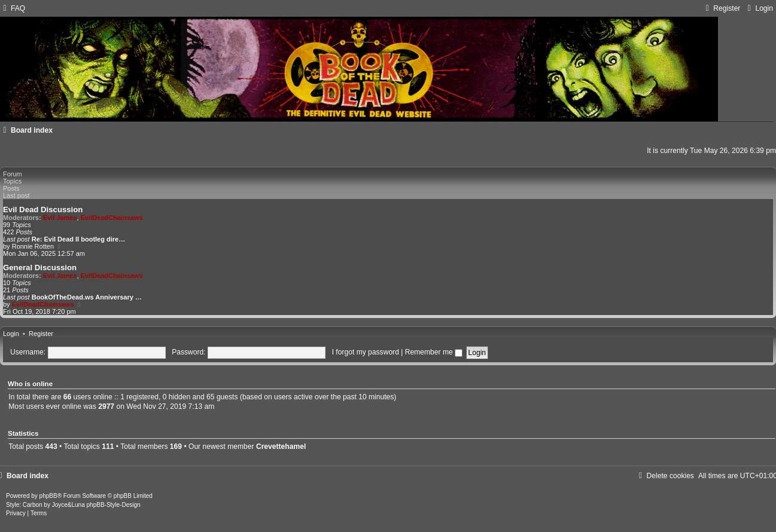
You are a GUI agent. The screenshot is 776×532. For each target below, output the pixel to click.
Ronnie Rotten (33, 246)
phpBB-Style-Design (114, 505)
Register (41, 334)
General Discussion (40, 267)
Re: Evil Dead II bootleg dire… (78, 239)
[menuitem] (13, 8)
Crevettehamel (281, 447)
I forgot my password (366, 352)
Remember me (434, 352)
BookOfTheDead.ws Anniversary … (87, 297)
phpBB (48, 496)
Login (11, 334)
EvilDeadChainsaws (112, 218)
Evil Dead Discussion (43, 210)
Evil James (60, 218)
